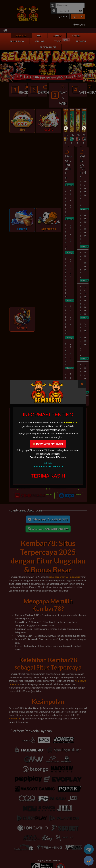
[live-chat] (89, 861)
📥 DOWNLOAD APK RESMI (48, 444)
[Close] (82, 384)
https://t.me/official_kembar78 (48, 466)
